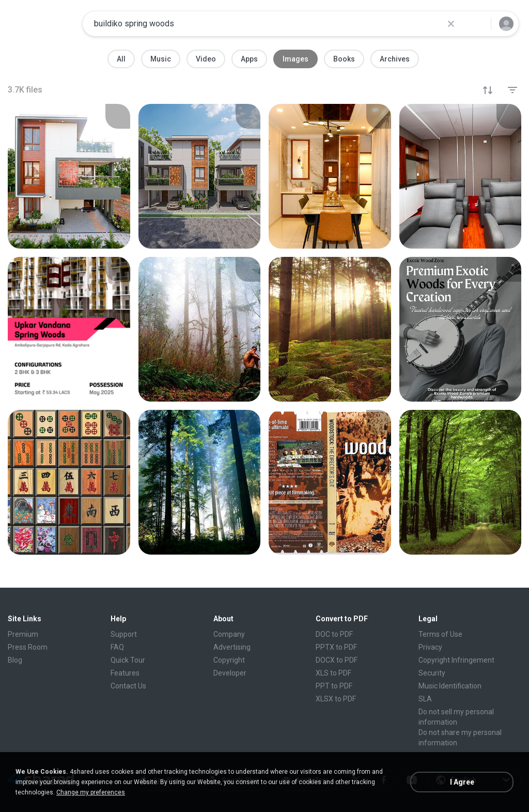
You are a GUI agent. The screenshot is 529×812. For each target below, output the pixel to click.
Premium (23, 634)
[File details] (69, 176)
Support (124, 634)
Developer (230, 673)
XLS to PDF (333, 673)
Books (344, 59)
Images (295, 59)
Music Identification (450, 686)
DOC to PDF (334, 634)
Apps (249, 59)
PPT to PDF (334, 686)
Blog (15, 660)
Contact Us (128, 686)
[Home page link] (42, 24)
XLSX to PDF (336, 699)
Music (161, 59)
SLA (425, 699)
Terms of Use (440, 634)
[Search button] (477, 24)
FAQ (117, 647)
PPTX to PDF (336, 647)
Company (229, 634)
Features (125, 673)
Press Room (28, 647)
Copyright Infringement (456, 660)
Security (432, 673)
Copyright (229, 660)
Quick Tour (128, 660)
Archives (395, 59)
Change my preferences (91, 792)
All (121, 59)
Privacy (430, 647)
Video (206, 59)
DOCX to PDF (337, 660)
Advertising (232, 647)
